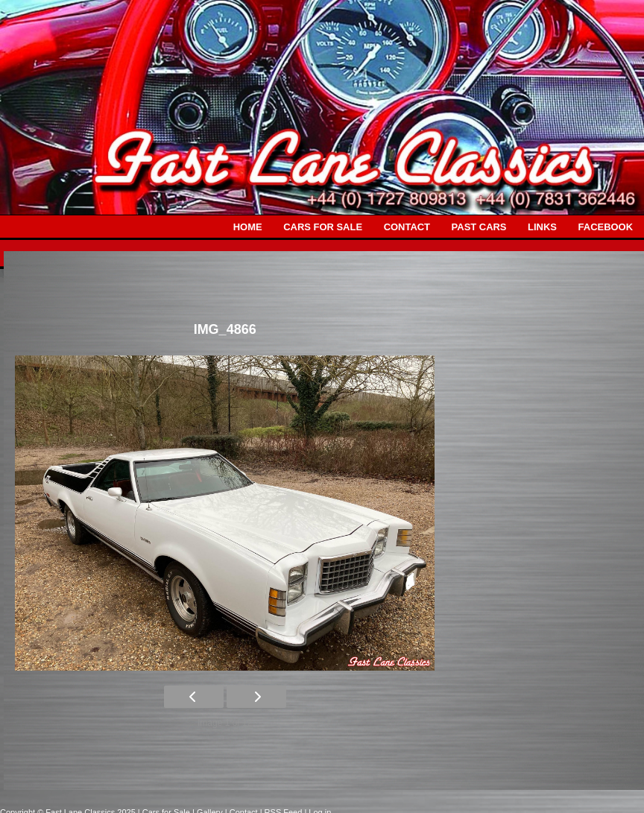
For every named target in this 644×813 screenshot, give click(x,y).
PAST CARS (479, 227)
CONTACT (407, 227)
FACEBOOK (606, 227)
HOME (248, 227)
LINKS (542, 227)
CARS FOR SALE (323, 227)
